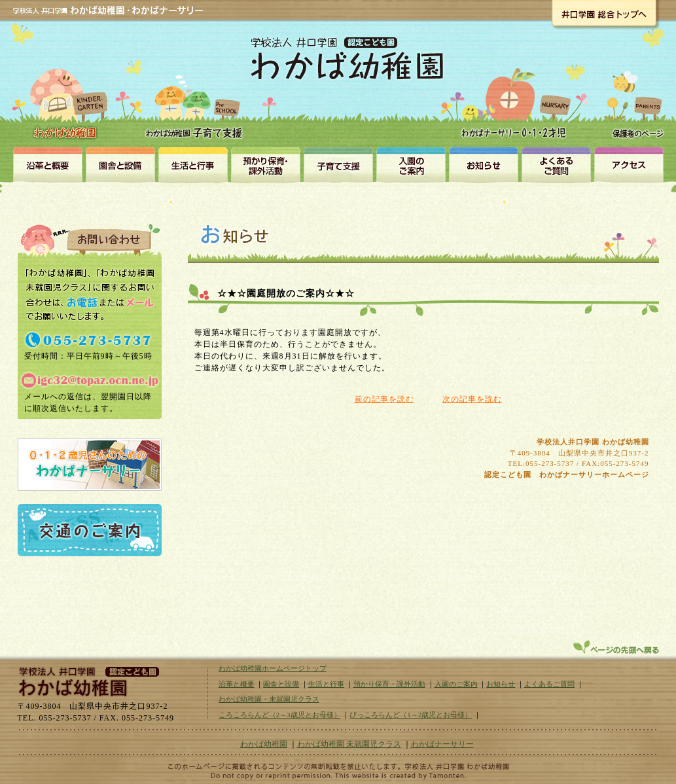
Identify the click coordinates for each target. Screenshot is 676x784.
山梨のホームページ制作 (338, 775)
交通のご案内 (90, 530)
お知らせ (483, 164)
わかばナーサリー (517, 93)
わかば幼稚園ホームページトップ (273, 668)
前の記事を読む (384, 399)
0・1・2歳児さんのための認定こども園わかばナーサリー (90, 465)
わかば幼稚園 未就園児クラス (349, 744)
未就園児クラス (338, 164)
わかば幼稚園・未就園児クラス (196, 92)
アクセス (629, 164)
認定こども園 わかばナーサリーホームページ (567, 474)
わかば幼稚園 (67, 85)
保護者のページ (634, 93)
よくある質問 (556, 164)
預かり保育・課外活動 (265, 164)
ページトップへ (617, 647)
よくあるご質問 (549, 684)
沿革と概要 (47, 164)
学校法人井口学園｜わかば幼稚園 (86, 680)
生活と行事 (193, 164)
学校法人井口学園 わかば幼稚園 (593, 442)
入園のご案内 (411, 164)
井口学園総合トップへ (604, 13)
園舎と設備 (120, 164)
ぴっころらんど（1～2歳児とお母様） (411, 715)
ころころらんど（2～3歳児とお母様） (280, 715)
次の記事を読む (472, 399)
